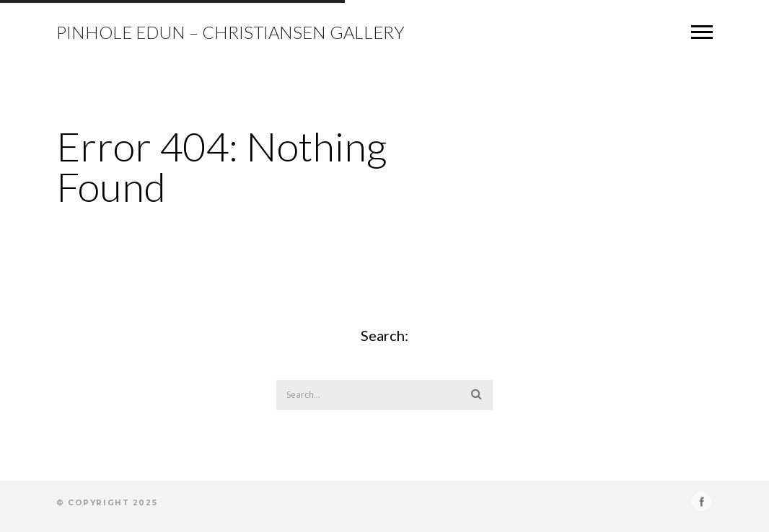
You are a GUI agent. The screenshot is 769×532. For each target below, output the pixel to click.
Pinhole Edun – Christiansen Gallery (230, 32)
